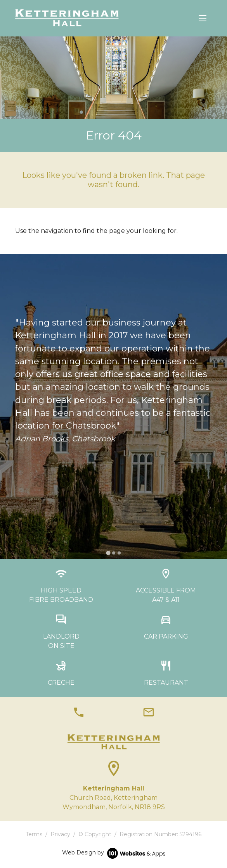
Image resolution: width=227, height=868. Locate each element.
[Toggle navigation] (203, 18)
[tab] (108, 553)
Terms (34, 834)
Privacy (60, 834)
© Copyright (95, 834)
